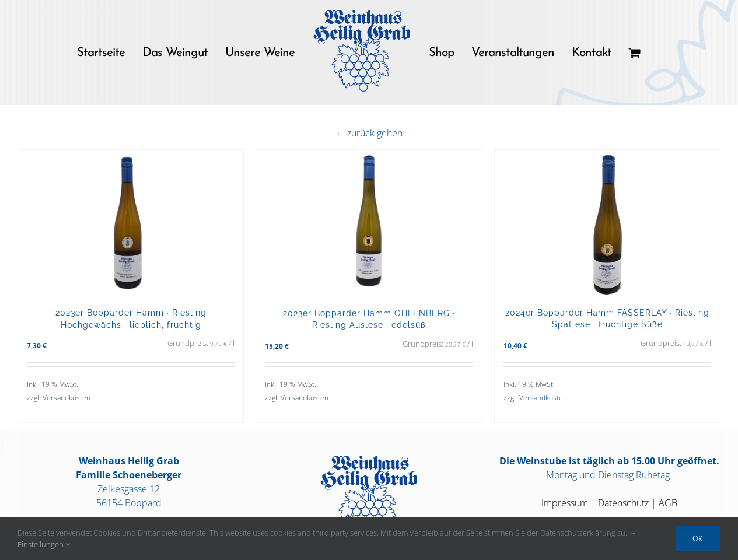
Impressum (565, 503)
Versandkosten (67, 398)
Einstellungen (44, 544)
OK (698, 538)
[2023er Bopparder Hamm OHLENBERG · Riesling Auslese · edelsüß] (369, 223)
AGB (668, 503)
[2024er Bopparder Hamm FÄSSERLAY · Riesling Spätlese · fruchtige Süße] (607, 223)
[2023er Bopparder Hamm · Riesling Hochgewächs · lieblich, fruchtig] (131, 223)
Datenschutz (623, 503)
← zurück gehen (369, 133)
